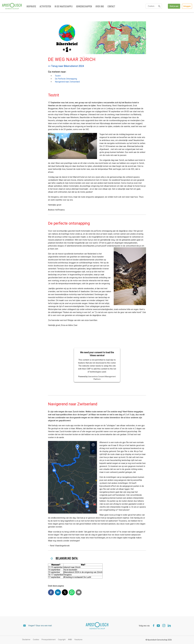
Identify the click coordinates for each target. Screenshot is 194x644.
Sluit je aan (174, 6)
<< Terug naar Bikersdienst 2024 (66, 66)
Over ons (100, 7)
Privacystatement (49, 640)
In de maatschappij (64, 7)
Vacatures (78, 640)
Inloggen (187, 6)
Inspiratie (31, 7)
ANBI (70, 640)
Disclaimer (26, 640)
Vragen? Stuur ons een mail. (40, 626)
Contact (111, 7)
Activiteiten (45, 7)
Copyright (62, 640)
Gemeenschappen (84, 7)
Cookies (36, 640)
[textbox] (154, 6)
